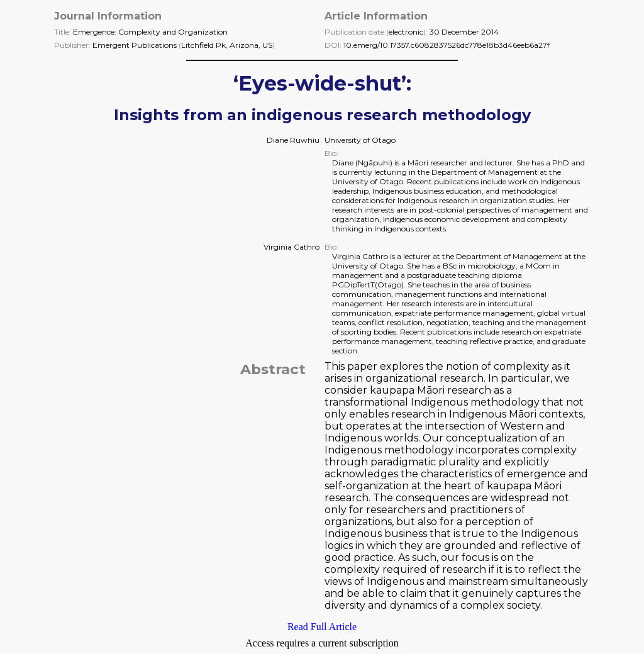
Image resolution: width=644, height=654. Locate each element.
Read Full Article (322, 627)
